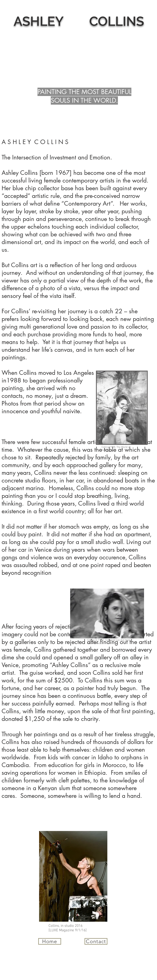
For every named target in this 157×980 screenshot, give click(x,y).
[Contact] (96, 941)
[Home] (50, 941)
